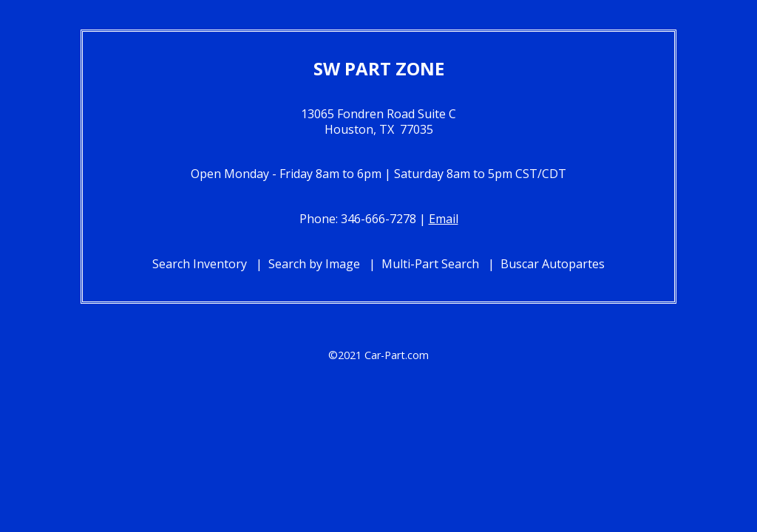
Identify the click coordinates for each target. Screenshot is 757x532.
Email (444, 219)
